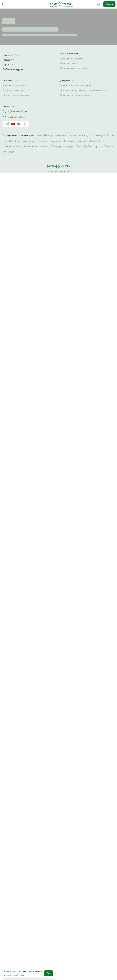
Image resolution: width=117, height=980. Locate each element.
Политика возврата (70, 63)
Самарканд (42, 141)
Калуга (94, 141)
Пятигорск (49, 135)
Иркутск (99, 146)
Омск (79, 146)
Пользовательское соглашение (76, 85)
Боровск (109, 146)
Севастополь (28, 141)
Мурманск (45, 146)
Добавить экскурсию (13, 69)
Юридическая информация (74, 68)
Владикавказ (70, 141)
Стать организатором (13, 90)
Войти (109, 4)
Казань (110, 135)
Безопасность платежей (72, 59)
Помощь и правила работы (16, 95)
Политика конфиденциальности (76, 95)
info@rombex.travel (17, 117)
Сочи (40, 135)
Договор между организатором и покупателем (84, 90)
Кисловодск (84, 135)
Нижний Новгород (12, 146)
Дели (102, 141)
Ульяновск (83, 141)
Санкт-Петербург (11, 141)
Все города (8, 152)
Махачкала (62, 135)
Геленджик (57, 146)
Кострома (70, 146)
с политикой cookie (15, 975)
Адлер (73, 135)
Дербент (88, 146)
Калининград (98, 135)
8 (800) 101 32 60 (17, 111)
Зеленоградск (30, 146)
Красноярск (55, 141)
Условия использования (14, 85)
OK (49, 973)
